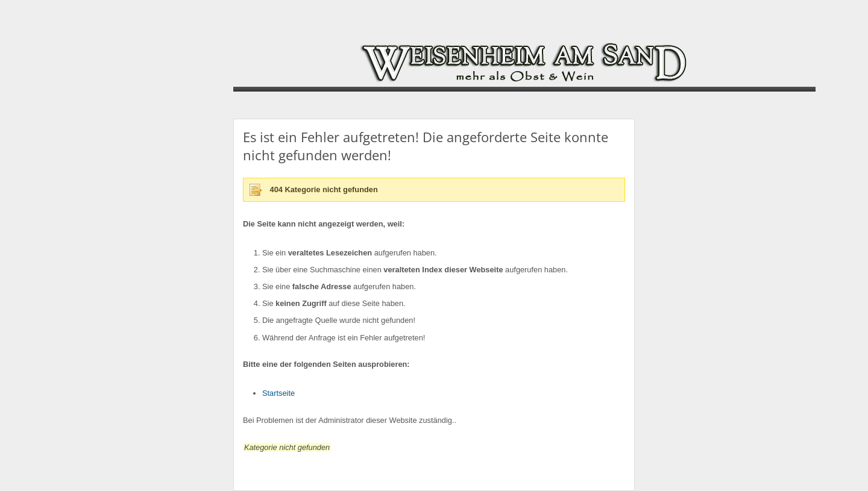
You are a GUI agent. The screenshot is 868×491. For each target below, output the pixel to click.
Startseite (278, 393)
